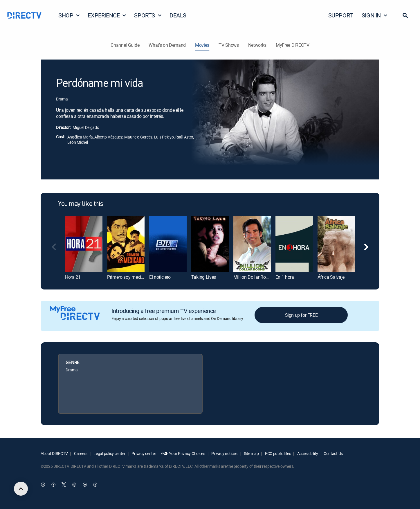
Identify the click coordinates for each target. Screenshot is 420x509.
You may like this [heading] (81, 204)
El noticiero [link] (160, 277)
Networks (257, 45)
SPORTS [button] (148, 15)
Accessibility (307, 453)
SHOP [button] (69, 15)
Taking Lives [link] (204, 277)
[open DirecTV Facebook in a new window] (53, 485)
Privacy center (144, 453)
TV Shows (229, 45)
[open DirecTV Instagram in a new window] (74, 485)
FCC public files (277, 453)
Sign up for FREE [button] (301, 315)
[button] (405, 15)
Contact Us (333, 453)
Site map (251, 453)
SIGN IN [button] (375, 15)
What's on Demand (167, 45)
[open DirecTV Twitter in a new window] (64, 485)
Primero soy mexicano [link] (129, 277)
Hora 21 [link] (73, 277)
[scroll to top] (21, 489)
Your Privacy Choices (187, 453)
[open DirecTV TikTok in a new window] (95, 485)
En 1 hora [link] (285, 277)
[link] (84, 244)
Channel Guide (125, 45)
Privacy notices (224, 453)
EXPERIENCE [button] (107, 15)
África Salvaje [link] (331, 277)
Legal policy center (109, 453)
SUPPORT (341, 15)
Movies (202, 45)
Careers (80, 453)
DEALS (178, 15)
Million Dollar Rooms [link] (254, 277)
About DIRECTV (54, 453)
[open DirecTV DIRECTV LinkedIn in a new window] (43, 485)
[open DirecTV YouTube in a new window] (85, 485)
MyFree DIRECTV (293, 45)
